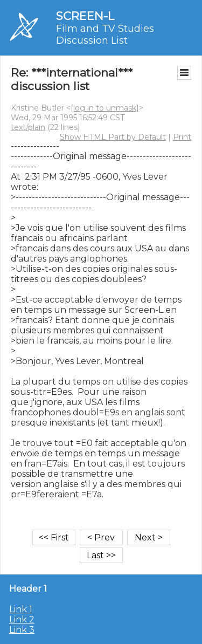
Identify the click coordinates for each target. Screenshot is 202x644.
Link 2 (22, 619)
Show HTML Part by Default (113, 137)
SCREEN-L (85, 16)
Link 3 (22, 630)
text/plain (28, 127)
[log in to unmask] (105, 108)
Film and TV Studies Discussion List (105, 35)
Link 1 (21, 609)
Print (182, 137)
